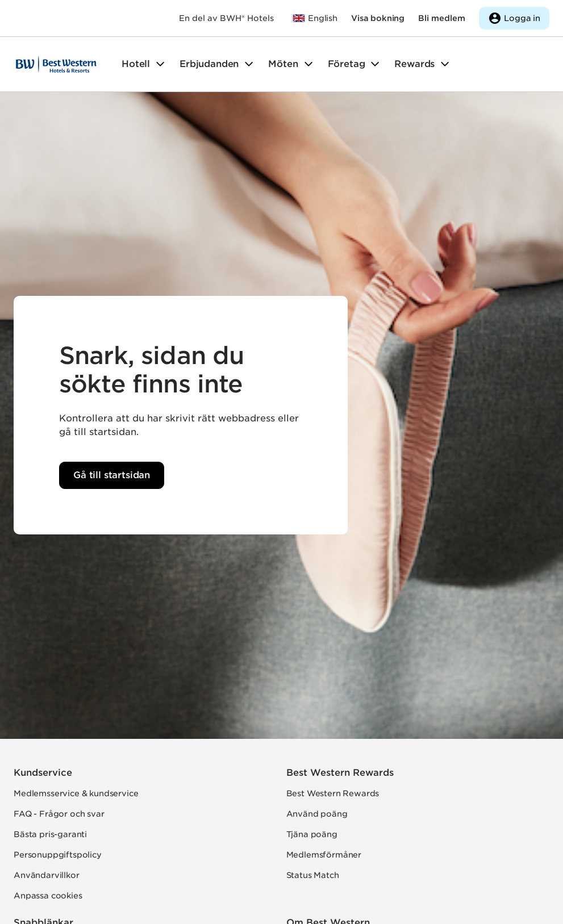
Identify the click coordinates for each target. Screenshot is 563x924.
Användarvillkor (47, 875)
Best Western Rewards (340, 773)
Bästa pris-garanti (50, 834)
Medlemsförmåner (324, 855)
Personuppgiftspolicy (58, 855)
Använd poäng (317, 814)
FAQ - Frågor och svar (59, 814)
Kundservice (43, 773)
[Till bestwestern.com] (315, 18)
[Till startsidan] (56, 64)
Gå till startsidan (112, 475)
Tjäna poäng (312, 834)
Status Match (313, 875)
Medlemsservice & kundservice (76, 793)
